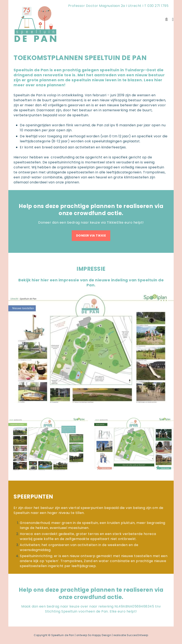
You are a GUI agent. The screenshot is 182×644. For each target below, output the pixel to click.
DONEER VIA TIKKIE (91, 236)
